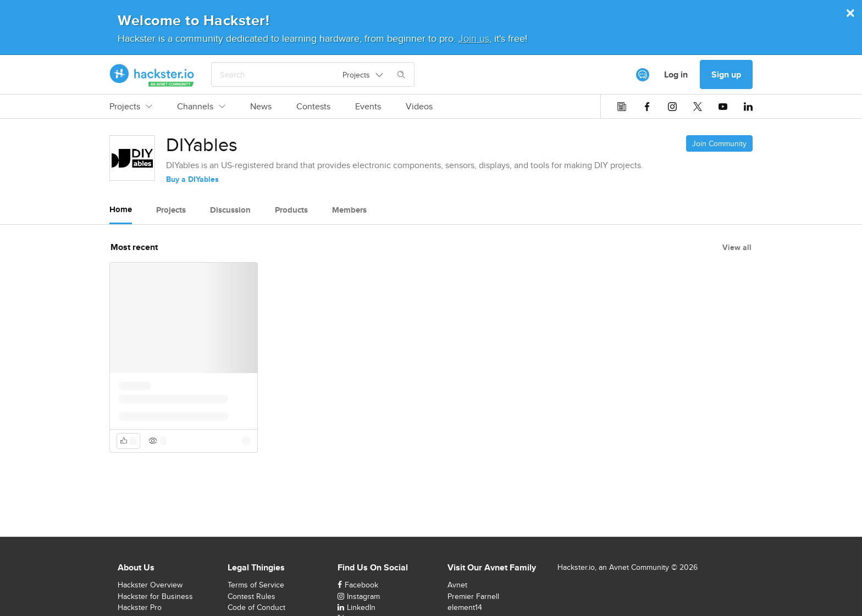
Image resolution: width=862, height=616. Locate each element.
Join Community (719, 143)
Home (121, 209)
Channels (201, 107)
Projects (131, 107)
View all (737, 247)
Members (349, 210)
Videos (419, 107)
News (261, 107)
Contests (313, 107)
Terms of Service (256, 585)
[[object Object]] (643, 75)
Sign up (726, 74)
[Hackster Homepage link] (152, 75)
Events (368, 107)
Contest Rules (252, 596)
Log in (676, 74)
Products (291, 210)
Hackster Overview (150, 585)
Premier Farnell (473, 596)
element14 (465, 607)
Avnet (457, 585)
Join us (474, 38)
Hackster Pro (140, 607)
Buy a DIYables (192, 179)
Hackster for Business (155, 596)
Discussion (230, 210)
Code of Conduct (256, 607)
